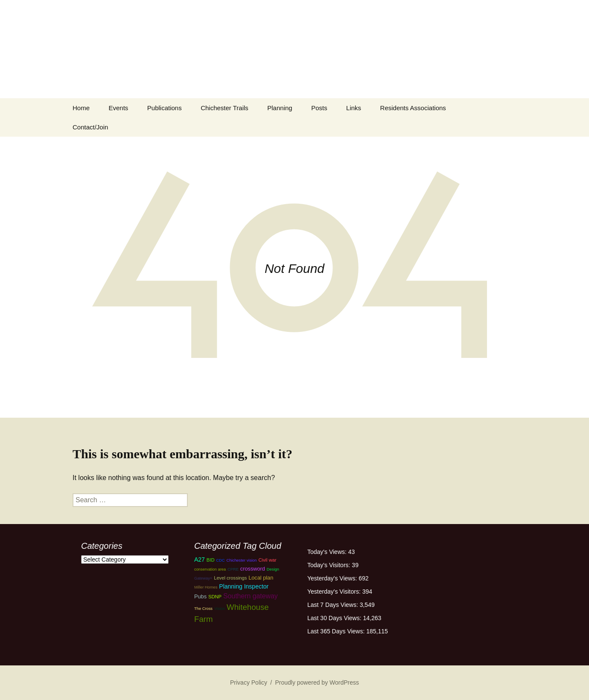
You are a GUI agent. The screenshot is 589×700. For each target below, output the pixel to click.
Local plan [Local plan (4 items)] (261, 578)
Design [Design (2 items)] (273, 569)
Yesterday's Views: (333, 578)
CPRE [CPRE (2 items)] (233, 569)
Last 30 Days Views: (335, 618)
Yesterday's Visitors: (335, 592)
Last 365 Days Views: (337, 631)
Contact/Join (90, 127)
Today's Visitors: (329, 565)
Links (354, 108)
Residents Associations (413, 108)
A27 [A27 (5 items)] (200, 559)
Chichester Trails (225, 108)
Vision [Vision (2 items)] (220, 609)
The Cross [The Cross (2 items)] (203, 609)
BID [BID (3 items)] (211, 560)
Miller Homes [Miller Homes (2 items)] (206, 587)
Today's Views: (328, 552)
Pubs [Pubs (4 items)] (200, 596)
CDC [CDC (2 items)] (220, 560)
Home (81, 108)
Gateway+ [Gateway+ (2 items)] (203, 578)
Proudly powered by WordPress (317, 682)
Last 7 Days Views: (334, 605)
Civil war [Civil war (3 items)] (267, 560)
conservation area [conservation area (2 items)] (210, 569)
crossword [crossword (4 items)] (253, 569)
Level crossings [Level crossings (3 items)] (230, 578)
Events (118, 108)
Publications (165, 108)
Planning (280, 108)
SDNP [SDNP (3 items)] (215, 597)
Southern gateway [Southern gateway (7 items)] (251, 596)
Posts (319, 108)
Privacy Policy (249, 682)
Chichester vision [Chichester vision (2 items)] (241, 560)
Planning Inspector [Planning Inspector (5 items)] (244, 586)
